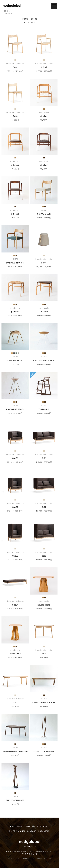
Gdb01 (15, 605)
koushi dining (44, 605)
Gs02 (44, 507)
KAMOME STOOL (15, 360)
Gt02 (15, 703)
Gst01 (44, 263)
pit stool (15, 312)
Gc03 (15, 116)
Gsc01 (15, 458)
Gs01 (44, 458)
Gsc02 (15, 507)
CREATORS (31, 826)
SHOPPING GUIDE (17, 831)
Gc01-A (44, 67)
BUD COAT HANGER (15, 800)
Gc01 (15, 67)
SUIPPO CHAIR (44, 214)
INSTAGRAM (43, 831)
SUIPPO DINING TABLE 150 (15, 751)
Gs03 (44, 556)
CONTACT (32, 831)
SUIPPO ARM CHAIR (15, 263)
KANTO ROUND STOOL (44, 360)
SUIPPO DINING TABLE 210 (44, 703)
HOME (5, 11)
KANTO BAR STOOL (15, 409)
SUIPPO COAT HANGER (44, 751)
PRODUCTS (42, 826)
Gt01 (44, 654)
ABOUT (21, 826)
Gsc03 (15, 556)
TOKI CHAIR (44, 409)
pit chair (44, 116)
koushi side (15, 654)
